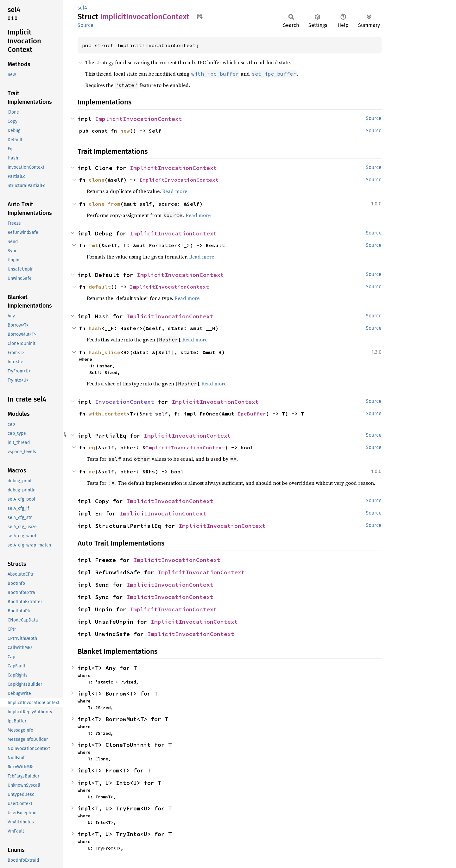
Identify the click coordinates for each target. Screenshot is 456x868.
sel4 (82, 8)
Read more (175, 191)
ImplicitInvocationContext (139, 119)
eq (92, 447)
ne (92, 471)
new (125, 131)
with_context (108, 414)
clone (97, 180)
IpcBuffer (252, 414)
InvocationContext (125, 402)
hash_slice (104, 352)
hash (95, 328)
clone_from (104, 204)
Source (85, 25)
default (100, 287)
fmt (93, 245)
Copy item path (200, 16)
